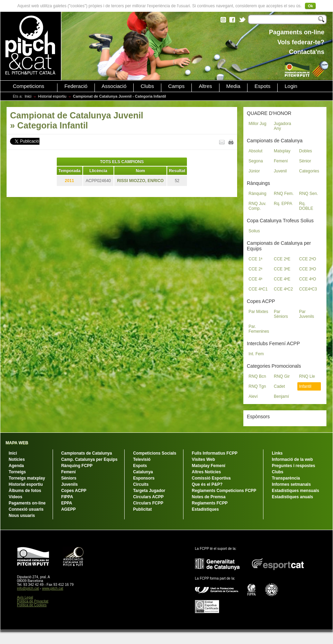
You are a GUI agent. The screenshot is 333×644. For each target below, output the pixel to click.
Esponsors (144, 478)
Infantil (305, 386)
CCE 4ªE (282, 279)
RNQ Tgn (257, 386)
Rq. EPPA (283, 204)
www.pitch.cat (52, 588)
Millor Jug (257, 124)
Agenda (16, 466)
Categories (309, 171)
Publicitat (142, 509)
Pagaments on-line (27, 503)
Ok (310, 6)
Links (277, 453)
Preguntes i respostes (293, 466)
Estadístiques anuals (292, 497)
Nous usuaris (22, 516)
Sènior (305, 161)
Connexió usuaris (26, 509)
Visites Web (203, 459)
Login (291, 86)
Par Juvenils (307, 314)
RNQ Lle (307, 376)
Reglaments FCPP (210, 503)
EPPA (67, 503)
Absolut (255, 151)
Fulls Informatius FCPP (215, 453)
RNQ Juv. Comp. (257, 206)
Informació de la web (292, 459)
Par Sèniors (281, 314)
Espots (262, 86)
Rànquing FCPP (77, 466)
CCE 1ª (255, 259)
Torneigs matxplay (27, 478)
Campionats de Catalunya (87, 453)
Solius (254, 231)
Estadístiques (205, 509)
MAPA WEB (17, 443)
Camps (177, 86)
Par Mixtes (258, 312)
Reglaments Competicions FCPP (224, 491)
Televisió (142, 459)
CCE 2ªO (308, 259)
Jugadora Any (282, 126)
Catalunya (143, 472)
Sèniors (69, 478)
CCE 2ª (255, 269)
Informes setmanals (291, 484)
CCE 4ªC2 (283, 289)
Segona (256, 161)
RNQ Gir (282, 376)
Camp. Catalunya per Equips (89, 459)
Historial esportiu (52, 96)
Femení (281, 161)
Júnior (254, 171)
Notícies (17, 459)
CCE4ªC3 (308, 289)
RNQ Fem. (284, 194)
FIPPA (67, 497)
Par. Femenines (259, 329)
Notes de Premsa (209, 497)
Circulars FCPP (148, 503)
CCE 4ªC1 (258, 289)
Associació (114, 86)
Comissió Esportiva (211, 478)
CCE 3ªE (282, 269)
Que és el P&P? (207, 484)
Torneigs (17, 472)
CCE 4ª (255, 279)
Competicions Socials (155, 453)
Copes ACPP (74, 491)
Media (233, 86)
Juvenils (70, 484)
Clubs (147, 86)
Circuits (141, 484)
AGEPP (69, 509)
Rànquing (257, 194)
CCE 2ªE (282, 259)
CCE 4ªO (308, 279)
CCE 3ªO (308, 269)
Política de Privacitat (33, 601)
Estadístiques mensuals (295, 491)
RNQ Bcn (257, 376)
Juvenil (280, 171)
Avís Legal (25, 597)
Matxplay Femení (209, 466)
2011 (69, 181)
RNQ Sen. (309, 194)
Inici (28, 96)
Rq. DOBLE (306, 206)
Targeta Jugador (149, 491)
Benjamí (281, 396)
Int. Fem (256, 354)
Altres (205, 86)
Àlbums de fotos (25, 491)
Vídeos (15, 497)
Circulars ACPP (148, 497)
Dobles (305, 151)
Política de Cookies (32, 605)
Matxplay (282, 151)
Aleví (253, 396)
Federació (76, 86)
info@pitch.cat (28, 588)
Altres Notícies (206, 472)
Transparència (286, 478)
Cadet (279, 386)
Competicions (29, 86)
